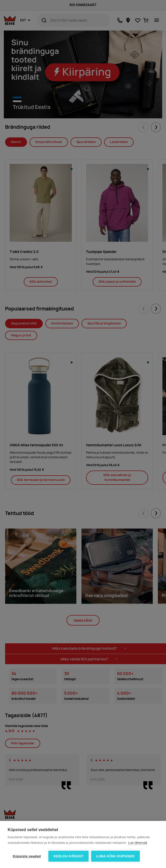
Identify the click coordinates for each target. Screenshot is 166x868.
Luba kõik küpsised (115, 856)
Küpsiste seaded (27, 856)
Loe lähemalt (137, 843)
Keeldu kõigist (68, 856)
